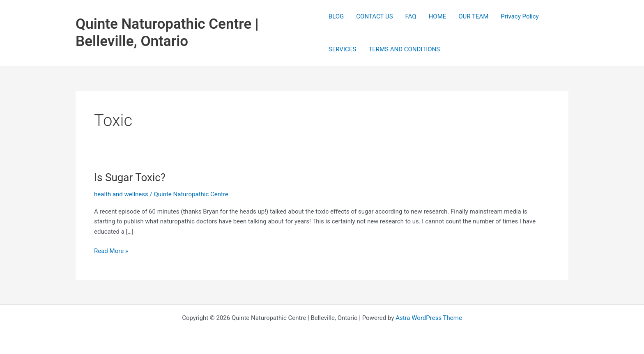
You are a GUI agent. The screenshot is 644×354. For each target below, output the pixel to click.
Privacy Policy (520, 16)
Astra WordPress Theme (429, 318)
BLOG (336, 16)
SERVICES (342, 49)
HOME (438, 16)
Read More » (111, 251)
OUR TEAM (473, 16)
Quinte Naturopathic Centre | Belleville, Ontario (167, 33)
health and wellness (121, 194)
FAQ (411, 16)
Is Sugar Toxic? (130, 177)
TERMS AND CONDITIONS (404, 49)
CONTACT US (374, 16)
